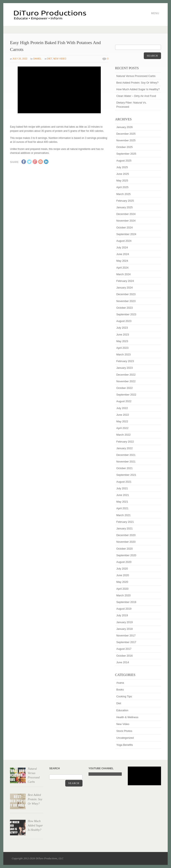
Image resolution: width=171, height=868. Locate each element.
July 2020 (122, 569)
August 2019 (124, 609)
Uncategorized (125, 738)
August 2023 (124, 321)
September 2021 (126, 475)
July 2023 (122, 328)
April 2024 (122, 268)
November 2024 (126, 221)
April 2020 (122, 589)
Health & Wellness (127, 717)
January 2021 (125, 528)
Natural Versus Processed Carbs (136, 76)
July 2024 (122, 247)
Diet (49, 59)
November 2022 (126, 381)
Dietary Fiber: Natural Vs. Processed (132, 105)
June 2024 (123, 254)
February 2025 (125, 201)
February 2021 (125, 522)
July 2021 (122, 488)
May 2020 (122, 582)
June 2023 (123, 335)
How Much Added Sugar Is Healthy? (138, 89)
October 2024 (125, 227)
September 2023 (126, 314)
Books (120, 690)
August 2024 (124, 241)
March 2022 (124, 435)
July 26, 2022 (20, 59)
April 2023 (122, 348)
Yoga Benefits (125, 745)
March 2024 (124, 274)
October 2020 (125, 549)
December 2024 (126, 214)
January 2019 (125, 622)
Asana (120, 683)
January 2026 (125, 127)
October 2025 (125, 147)
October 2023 (125, 308)
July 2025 (122, 167)
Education (122, 710)
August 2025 (124, 161)
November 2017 (126, 636)
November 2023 (126, 301)
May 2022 (122, 421)
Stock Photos (124, 731)
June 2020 (123, 575)
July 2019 (122, 615)
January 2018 (125, 629)
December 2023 (126, 294)
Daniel (37, 59)
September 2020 (126, 555)
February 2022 (125, 442)
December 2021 (126, 455)
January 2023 (125, 368)
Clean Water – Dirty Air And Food (136, 96)
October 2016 (125, 656)
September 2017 (126, 642)
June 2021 (123, 495)
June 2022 (123, 415)
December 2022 (126, 375)
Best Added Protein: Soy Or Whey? (137, 83)
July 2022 (122, 408)
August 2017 (124, 649)
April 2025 (122, 187)
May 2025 (122, 181)
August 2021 (124, 482)
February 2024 (125, 281)
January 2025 (125, 207)
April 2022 (122, 428)
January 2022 (125, 448)
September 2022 (126, 395)
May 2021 (122, 502)
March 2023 (124, 354)
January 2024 (125, 288)
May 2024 (122, 261)
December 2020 (126, 535)
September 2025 (126, 154)
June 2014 (123, 662)
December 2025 (126, 134)
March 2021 (124, 515)
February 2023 (125, 361)
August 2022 (124, 401)
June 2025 (123, 174)
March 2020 (124, 595)
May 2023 (122, 341)
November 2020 (126, 542)
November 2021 (126, 462)
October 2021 (125, 468)
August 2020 (124, 562)
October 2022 (125, 388)
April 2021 (122, 508)
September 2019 (126, 602)
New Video (60, 59)
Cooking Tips (124, 696)
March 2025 (124, 194)
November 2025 (126, 140)
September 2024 (126, 234)
